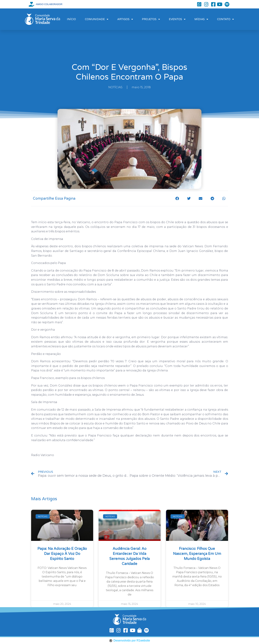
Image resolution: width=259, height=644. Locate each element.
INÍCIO (71, 19)
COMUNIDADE (97, 19)
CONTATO (225, 19)
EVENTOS (177, 19)
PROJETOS (151, 19)
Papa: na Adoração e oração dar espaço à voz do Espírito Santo (62, 554)
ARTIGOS (125, 19)
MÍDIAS (201, 19)
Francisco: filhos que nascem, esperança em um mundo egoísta (197, 554)
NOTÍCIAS (115, 87)
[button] (177, 198)
